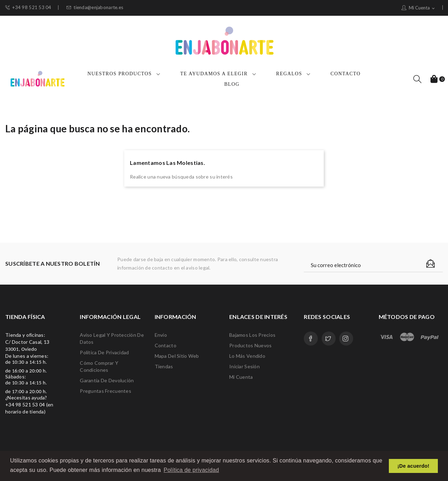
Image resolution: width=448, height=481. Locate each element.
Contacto (166, 345)
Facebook (311, 339)
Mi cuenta (241, 377)
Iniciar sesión (244, 366)
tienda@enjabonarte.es (95, 8)
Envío (161, 335)
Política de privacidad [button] (191, 470)
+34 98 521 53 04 (28, 8)
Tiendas (164, 366)
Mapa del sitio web (177, 356)
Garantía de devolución (107, 380)
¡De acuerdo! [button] (414, 466)
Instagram (346, 339)
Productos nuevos (250, 345)
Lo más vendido (247, 356)
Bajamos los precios (252, 335)
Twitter (329, 339)
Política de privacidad (104, 352)
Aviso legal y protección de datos (112, 338)
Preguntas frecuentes (106, 391)
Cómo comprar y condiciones (99, 366)
